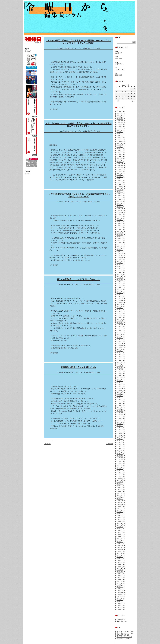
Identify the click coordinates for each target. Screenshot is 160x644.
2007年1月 (120, 544)
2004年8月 (120, 598)
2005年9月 (120, 574)
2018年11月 (120, 278)
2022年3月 (120, 203)
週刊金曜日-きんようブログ (125, 633)
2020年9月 (120, 237)
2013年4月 (120, 403)
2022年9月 (120, 192)
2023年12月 (120, 164)
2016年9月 (120, 327)
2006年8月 (120, 553)
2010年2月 (120, 474)
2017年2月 (120, 317)
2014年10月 (120, 370)
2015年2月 (120, 362)
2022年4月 (120, 201)
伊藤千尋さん (119, 64)
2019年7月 (120, 263)
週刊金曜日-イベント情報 (124, 637)
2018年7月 (120, 285)
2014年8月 (120, 373)
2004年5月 (120, 604)
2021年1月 (120, 229)
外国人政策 (119, 59)
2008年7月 (120, 510)
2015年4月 (120, 358)
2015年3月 (120, 360)
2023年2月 (120, 182)
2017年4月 (120, 313)
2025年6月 (120, 130)
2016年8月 (120, 328)
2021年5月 (120, 222)
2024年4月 (120, 156)
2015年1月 (120, 364)
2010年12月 (120, 456)
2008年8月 (120, 508)
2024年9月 (120, 147)
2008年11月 (120, 503)
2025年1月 (120, 139)
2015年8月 (120, 351)
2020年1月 (120, 252)
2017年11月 (120, 300)
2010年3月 (120, 473)
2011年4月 (120, 448)
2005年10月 (120, 572)
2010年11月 (120, 458)
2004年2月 (120, 609)
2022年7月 (120, 196)
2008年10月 (120, 504)
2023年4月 (120, 179)
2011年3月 (120, 450)
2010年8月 (120, 463)
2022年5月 (120, 199)
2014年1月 (120, 387)
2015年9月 (120, 349)
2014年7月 (120, 375)
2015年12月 (120, 343)
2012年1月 (120, 431)
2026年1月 (120, 117)
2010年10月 (120, 460)
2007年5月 (120, 536)
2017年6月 (120, 310)
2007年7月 (120, 532)
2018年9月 (120, 282)
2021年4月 (120, 224)
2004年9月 (120, 596)
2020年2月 (120, 250)
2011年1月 (120, 454)
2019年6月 (120, 265)
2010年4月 (120, 471)
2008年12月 (120, 501)
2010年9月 (120, 461)
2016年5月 (120, 334)
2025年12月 (120, 119)
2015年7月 (120, 353)
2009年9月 (120, 484)
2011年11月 (120, 435)
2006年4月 (120, 561)
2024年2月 (120, 160)
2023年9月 (120, 169)
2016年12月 (120, 321)
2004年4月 (120, 606)
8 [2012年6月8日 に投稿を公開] (131, 91)
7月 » (133, 101)
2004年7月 (120, 600)
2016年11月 (120, 323)
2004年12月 (120, 591)
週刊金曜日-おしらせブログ (125, 631)
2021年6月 (120, 220)
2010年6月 (120, 467)
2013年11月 (120, 390)
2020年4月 (120, 246)
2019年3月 (120, 270)
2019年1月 (120, 274)
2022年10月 (120, 190)
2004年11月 (120, 592)
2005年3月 (120, 585)
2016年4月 (120, 336)
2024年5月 (120, 154)
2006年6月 (120, 557)
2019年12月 (120, 254)
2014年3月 (120, 383)
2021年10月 (120, 212)
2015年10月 (120, 347)
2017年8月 (120, 306)
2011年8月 (120, 441)
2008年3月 (120, 518)
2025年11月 (120, 121)
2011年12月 (120, 433)
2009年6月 (120, 489)
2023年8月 (120, 171)
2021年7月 (120, 218)
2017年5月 (120, 312)
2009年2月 (120, 497)
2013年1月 (120, 409)
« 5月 (118, 101)
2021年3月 (120, 226)
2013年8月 (120, 396)
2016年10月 (120, 325)
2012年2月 (120, 430)
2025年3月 (120, 136)
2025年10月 (120, 123)
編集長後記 (120, 621)
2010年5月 (120, 469)
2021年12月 (120, 209)
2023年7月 (120, 173)
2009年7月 (120, 488)
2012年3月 (120, 428)
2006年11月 (120, 548)
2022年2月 (120, 205)
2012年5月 (120, 424)
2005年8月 (120, 576)
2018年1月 (120, 297)
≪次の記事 (47, 444)
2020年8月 (120, 239)
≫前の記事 (110, 444)
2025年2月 (120, 138)
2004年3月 (120, 607)
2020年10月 (120, 235)
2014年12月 (120, 366)
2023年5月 (120, 177)
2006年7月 (120, 555)
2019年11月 (120, 256)
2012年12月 (120, 411)
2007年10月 (120, 527)
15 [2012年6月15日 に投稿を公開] (131, 94)
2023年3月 (120, 181)
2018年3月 (120, 293)
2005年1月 (120, 589)
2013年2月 (120, 407)
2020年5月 (120, 244)
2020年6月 (120, 242)
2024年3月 (120, 158)
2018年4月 (120, 291)
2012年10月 (120, 415)
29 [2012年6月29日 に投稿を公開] (131, 99)
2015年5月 (120, 357)
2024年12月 (120, 141)
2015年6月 (120, 355)
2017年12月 (120, 299)
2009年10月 (120, 482)
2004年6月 (120, 602)
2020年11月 (120, 233)
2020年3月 (120, 248)
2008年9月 (120, 506)
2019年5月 (120, 267)
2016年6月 (120, 332)
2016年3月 (120, 338)
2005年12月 (120, 568)
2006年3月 (120, 562)
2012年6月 (120, 422)
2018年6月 (120, 287)
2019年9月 (120, 259)
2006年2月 (120, 564)
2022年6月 (120, 197)
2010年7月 (120, 465)
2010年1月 (120, 476)
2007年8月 (120, 531)
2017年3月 (120, 315)
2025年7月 (120, 128)
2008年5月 (120, 514)
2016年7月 (120, 330)
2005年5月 (120, 581)
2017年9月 (120, 304)
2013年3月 (120, 405)
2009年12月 (120, 478)
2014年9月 (120, 372)
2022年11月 (120, 188)
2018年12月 (120, 276)
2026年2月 (120, 115)
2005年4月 (120, 583)
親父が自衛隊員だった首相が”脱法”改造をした (79, 279)
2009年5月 (120, 491)
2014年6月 (120, 377)
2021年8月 (120, 216)
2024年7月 (120, 151)
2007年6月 (120, 534)
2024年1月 (120, 162)
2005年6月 (120, 579)
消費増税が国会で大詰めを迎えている (78, 367)
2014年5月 (120, 379)
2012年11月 (120, 413)
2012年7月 (120, 420)
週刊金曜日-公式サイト (124, 639)
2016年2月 (120, 340)
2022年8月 (120, 194)
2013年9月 (120, 394)
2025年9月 (120, 124)
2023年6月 (120, 175)
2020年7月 (120, 240)
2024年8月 (120, 149)
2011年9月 (120, 439)
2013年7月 (120, 398)
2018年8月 (120, 284)
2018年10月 (120, 280)
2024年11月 (120, 143)
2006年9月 (120, 551)
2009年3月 (120, 495)
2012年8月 (120, 418)
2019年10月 (120, 257)
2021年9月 (120, 214)
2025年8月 (120, 126)
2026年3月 (120, 113)
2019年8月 (120, 261)
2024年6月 (120, 152)
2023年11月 (120, 166)
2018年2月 (120, 295)
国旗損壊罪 (119, 75)
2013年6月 (120, 400)
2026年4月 (120, 111)
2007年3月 (120, 540)
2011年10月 (120, 437)
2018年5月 (120, 289)
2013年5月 (120, 401)
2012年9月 (120, 416)
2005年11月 (120, 570)
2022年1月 (120, 207)
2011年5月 (120, 446)
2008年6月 (120, 512)
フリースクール (120, 70)
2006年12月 (120, 546)
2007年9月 (120, 529)
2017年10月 (120, 302)
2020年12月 (120, 231)
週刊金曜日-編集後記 (123, 635)
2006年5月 (120, 559)
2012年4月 (120, 426)
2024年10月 (120, 145)
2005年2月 (120, 587)
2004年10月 (120, 594)
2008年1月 (120, 521)
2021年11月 (120, 211)
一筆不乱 (119, 619)
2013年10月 (120, 392)
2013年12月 (120, 388)
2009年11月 (120, 480)
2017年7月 (120, 308)
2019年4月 (120, 269)
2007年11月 (120, 525)
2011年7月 (120, 443)
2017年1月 (120, 319)
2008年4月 (120, 516)
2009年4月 (120, 493)
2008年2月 (120, 519)
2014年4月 (120, 381)
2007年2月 (120, 542)
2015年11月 (120, 345)
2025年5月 (120, 132)
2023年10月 (120, 168)
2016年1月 (120, 342)
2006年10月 (120, 549)
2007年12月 (120, 523)
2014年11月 (120, 368)
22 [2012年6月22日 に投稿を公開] (131, 96)
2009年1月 (120, 499)
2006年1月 (120, 566)
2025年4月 (120, 134)
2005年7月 (120, 577)
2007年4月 (120, 538)
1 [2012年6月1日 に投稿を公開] (131, 89)
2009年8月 (120, 486)
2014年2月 (120, 385)
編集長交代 (119, 53)
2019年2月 (120, 272)
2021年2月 (120, 227)
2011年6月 (120, 444)
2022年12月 (120, 186)
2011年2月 (120, 452)
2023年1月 (120, 184)
